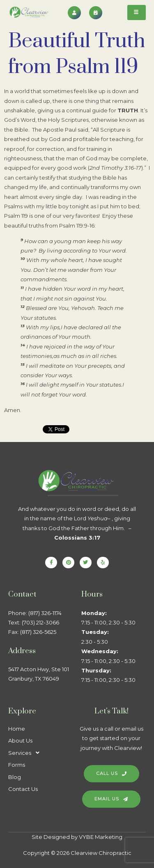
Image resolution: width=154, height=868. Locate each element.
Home (17, 729)
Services (26, 753)
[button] (41, 753)
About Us (20, 740)
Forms (17, 765)
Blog (15, 777)
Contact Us (23, 789)
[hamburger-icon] (137, 13)
